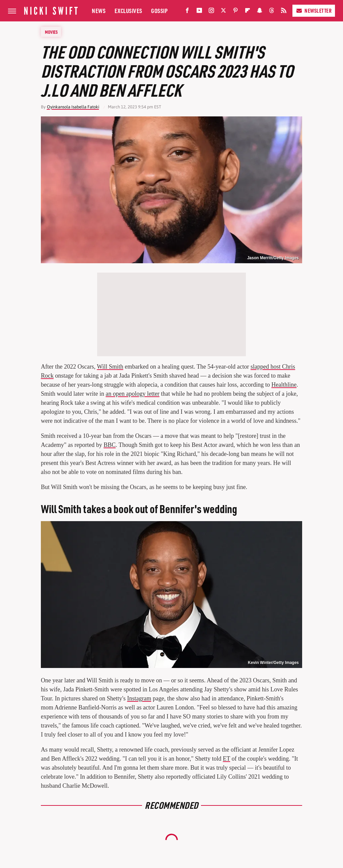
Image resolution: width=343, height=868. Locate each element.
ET (226, 759)
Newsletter (314, 11)
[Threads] (272, 12)
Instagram (139, 698)
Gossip (159, 11)
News (99, 11)
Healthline (284, 385)
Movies (51, 32)
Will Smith (110, 367)
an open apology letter (132, 394)
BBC (110, 445)
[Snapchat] (260, 12)
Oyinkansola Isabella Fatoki (73, 107)
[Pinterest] (235, 12)
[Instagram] (211, 12)
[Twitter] (223, 12)
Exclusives (128, 11)
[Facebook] (187, 12)
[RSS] (284, 12)
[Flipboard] (248, 12)
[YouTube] (199, 12)
